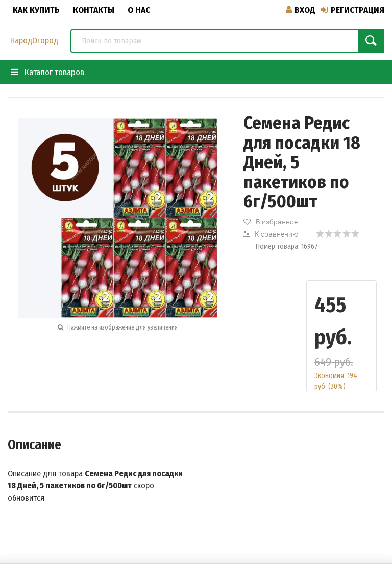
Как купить (36, 10)
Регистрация (352, 10)
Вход (301, 10)
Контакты (94, 10)
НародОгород (34, 41)
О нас (139, 10)
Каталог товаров (47, 72)
